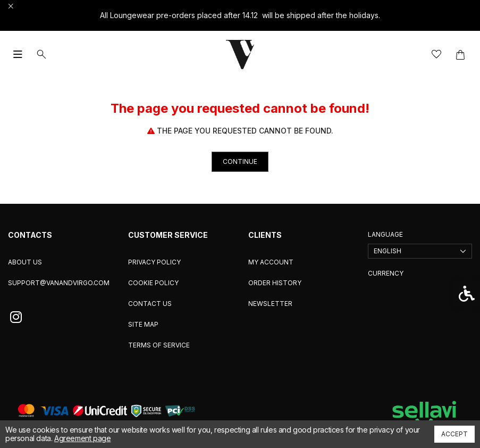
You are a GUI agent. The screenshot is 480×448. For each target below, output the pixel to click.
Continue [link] (240, 161)
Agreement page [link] (82, 438)
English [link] (388, 251)
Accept (454, 434)
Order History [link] (275, 283)
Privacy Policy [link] (154, 262)
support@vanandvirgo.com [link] (59, 283)
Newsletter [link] (270, 304)
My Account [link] (271, 262)
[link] (240, 55)
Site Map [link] (143, 324)
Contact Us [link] (150, 304)
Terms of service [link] (159, 345)
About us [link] (25, 262)
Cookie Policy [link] (153, 283)
